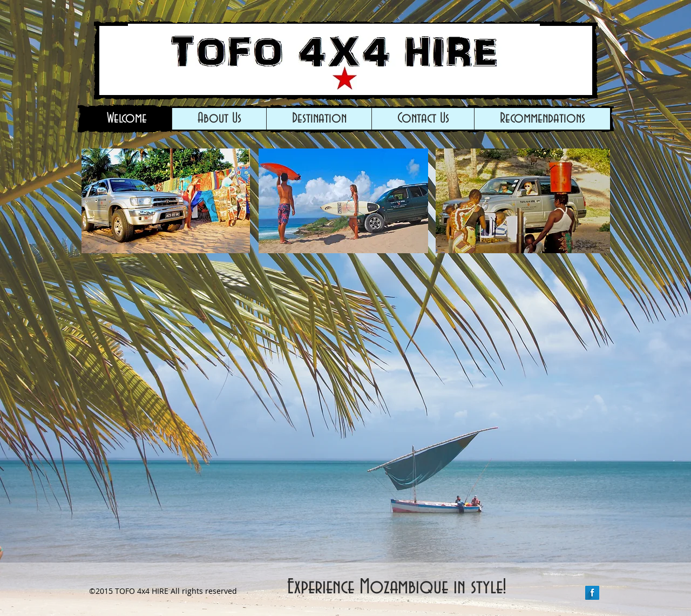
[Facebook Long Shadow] (592, 593)
